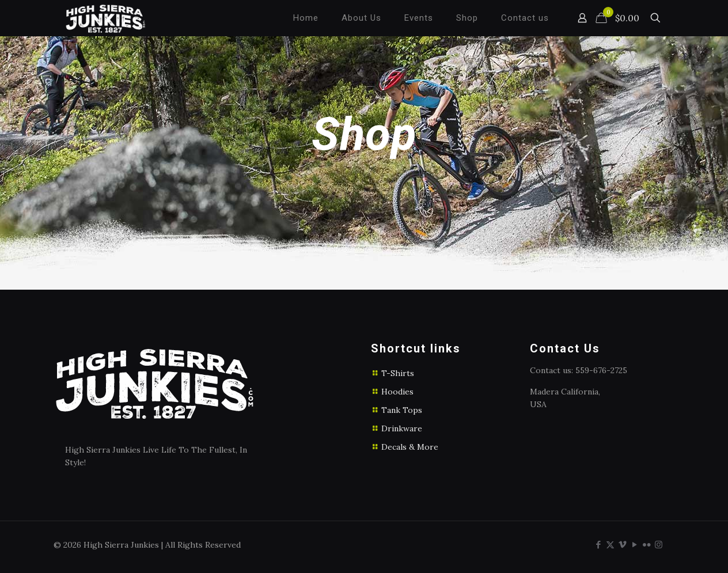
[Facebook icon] (598, 544)
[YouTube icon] (634, 544)
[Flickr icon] (647, 544)
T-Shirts (398, 373)
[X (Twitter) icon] (610, 544)
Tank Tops (402, 410)
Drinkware (402, 428)
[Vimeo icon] (622, 544)
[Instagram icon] (659, 544)
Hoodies (397, 392)
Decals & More (410, 447)
